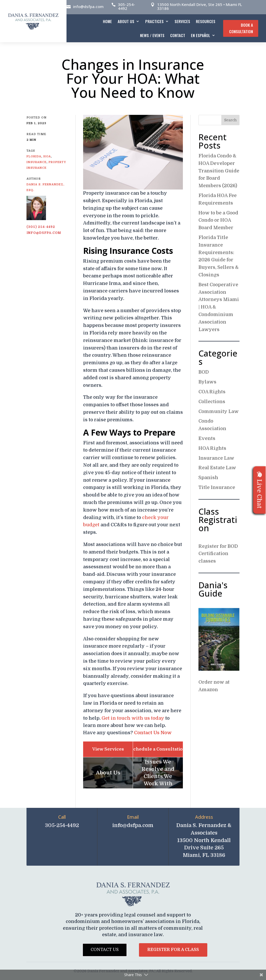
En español (201, 35)
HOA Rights (212, 448)
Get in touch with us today (133, 718)
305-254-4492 (127, 6)
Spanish (208, 478)
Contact (178, 35)
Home (107, 21)
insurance (36, 162)
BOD (204, 372)
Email (133, 817)
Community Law (219, 411)
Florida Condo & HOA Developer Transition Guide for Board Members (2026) (219, 171)
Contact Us (105, 950)
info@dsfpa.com (88, 6)
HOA (47, 156)
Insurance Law (216, 458)
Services (182, 21)
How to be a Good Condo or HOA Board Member (218, 220)
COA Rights (212, 392)
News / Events (152, 35)
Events (207, 438)
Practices (154, 21)
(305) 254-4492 (41, 227)
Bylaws (207, 382)
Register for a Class (173, 950)
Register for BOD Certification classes (218, 554)
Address (204, 817)
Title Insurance (217, 487)
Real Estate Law (217, 468)
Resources (206, 21)
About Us (126, 21)
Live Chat (260, 490)
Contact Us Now (153, 733)
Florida (34, 156)
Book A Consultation (241, 28)
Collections (212, 402)
